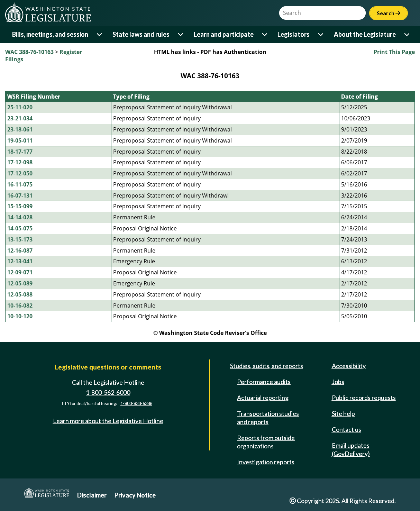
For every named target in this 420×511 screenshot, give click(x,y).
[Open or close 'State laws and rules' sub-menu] (181, 34)
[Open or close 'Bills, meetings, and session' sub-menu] (100, 34)
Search (389, 13)
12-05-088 (20, 294)
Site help (343, 413)
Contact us (346, 429)
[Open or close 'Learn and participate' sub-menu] (265, 34)
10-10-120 (20, 316)
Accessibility (349, 366)
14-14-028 (20, 217)
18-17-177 (20, 152)
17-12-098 (20, 162)
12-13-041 (20, 261)
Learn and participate (224, 34)
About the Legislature (365, 34)
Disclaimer (92, 495)
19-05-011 (20, 140)
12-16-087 (20, 250)
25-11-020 (20, 107)
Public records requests (364, 398)
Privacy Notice (135, 495)
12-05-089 (20, 283)
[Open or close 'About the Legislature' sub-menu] (407, 34)
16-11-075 (20, 184)
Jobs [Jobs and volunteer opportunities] (338, 382)
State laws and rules (141, 34)
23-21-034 (20, 118)
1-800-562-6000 (108, 392)
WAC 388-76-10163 (29, 52)
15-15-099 (20, 206)
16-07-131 (20, 195)
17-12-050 (20, 173)
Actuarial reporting (263, 398)
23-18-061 (20, 129)
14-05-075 (20, 228)
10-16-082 (20, 305)
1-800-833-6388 (136, 404)
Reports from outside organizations (266, 442)
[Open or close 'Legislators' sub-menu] (321, 34)
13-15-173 (20, 239)
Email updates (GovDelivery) (351, 449)
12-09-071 (20, 272)
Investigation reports (266, 462)
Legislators (294, 34)
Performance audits (264, 382)
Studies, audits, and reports (267, 366)
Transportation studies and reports (268, 418)
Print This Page (394, 52)
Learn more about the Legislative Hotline (108, 421)
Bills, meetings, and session (50, 34)
